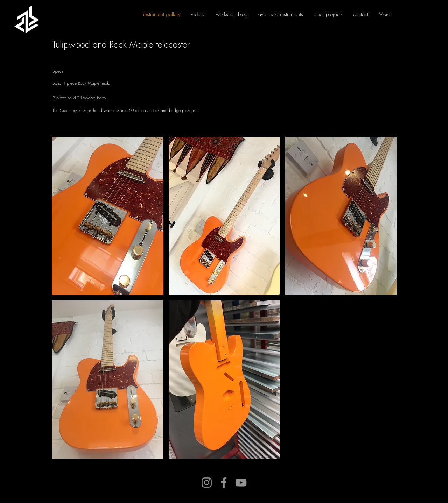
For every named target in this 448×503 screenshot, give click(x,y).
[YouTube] (241, 483)
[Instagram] (207, 483)
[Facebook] (224, 483)
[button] (108, 216)
